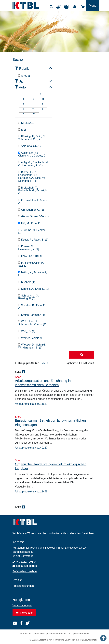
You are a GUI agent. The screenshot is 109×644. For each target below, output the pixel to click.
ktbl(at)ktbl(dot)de (27, 566)
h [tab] (24, 104)
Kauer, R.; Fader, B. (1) (33, 240)
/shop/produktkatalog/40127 (31, 448)
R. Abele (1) (27, 282)
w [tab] (34, 114)
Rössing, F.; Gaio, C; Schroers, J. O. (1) (32, 138)
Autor (23, 87)
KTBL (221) (26, 123)
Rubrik (24, 69)
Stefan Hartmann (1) (32, 315)
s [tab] (24, 114)
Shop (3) (25, 76)
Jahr (22, 81)
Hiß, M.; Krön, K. (29, 223)
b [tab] (24, 99)
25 (43, 363)
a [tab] (40, 94)
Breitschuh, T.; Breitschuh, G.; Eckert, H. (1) (33, 191)
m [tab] (33, 109)
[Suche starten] (82, 355)
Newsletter (24, 613)
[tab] (23, 94)
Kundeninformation (57, 634)
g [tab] (43, 99)
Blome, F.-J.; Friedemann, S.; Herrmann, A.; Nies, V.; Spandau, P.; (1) (32, 176)
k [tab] (42, 104)
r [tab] (43, 109)
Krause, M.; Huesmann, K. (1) (29, 248)
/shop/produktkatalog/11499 (31, 492)
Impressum (26, 634)
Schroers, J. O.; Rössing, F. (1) (29, 297)
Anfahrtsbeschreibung (25, 571)
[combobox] (42, 355)
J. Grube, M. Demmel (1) (32, 232)
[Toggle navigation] (93, 5)
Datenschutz (39, 634)
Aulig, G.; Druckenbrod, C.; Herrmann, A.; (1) (33, 164)
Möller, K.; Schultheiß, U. (33, 274)
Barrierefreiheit (82, 634)
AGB (70, 634)
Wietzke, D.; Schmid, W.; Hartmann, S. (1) (32, 346)
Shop (83, 7)
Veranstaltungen (22, 605)
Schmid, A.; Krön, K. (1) (34, 289)
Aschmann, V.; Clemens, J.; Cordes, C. (32, 154)
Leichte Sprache (67, 7)
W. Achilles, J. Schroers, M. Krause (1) (32, 323)
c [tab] (33, 99)
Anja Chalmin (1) (29, 146)
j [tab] (33, 104)
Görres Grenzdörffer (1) (33, 217)
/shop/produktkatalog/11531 (31, 404)
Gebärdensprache (59, 7)
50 (47, 363)
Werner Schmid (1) (31, 338)
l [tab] (23, 109)
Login (75, 7)
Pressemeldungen (23, 586)
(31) (22, 130)
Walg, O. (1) (27, 331)
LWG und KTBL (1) (31, 256)
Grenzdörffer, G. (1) (31, 210)
